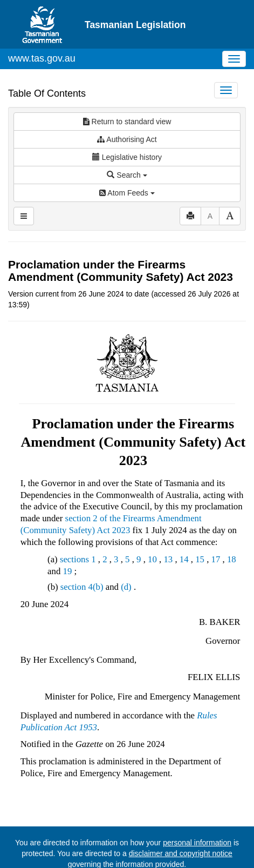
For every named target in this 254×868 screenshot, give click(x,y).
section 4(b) (82, 556)
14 (184, 529)
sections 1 (78, 529)
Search (127, 144)
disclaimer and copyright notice (181, 823)
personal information (197, 812)
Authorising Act (127, 109)
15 (200, 529)
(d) (126, 556)
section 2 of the (94, 487)
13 (168, 529)
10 (152, 529)
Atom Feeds (127, 162)
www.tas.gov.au (42, 28)
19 (67, 540)
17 (216, 529)
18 (232, 529)
